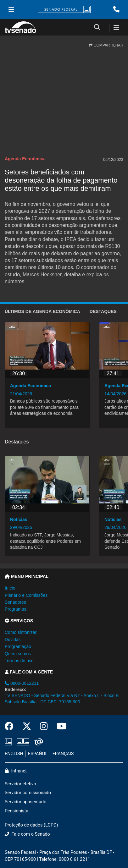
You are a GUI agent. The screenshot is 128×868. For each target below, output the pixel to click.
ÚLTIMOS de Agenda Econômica (42, 311)
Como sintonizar (21, 632)
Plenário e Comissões (26, 595)
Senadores (15, 602)
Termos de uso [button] (19, 661)
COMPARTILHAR (106, 45)
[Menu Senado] (11, 9)
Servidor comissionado (28, 793)
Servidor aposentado (25, 802)
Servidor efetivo (20, 784)
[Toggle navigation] (116, 28)
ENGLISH (14, 754)
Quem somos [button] (18, 654)
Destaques (103, 311)
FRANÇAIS (63, 754)
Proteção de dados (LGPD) (31, 825)
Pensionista (17, 811)
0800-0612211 (22, 683)
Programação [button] (18, 646)
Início (10, 588)
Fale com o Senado (27, 834)
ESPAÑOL (38, 754)
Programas (15, 609)
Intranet (16, 771)
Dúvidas (13, 640)
